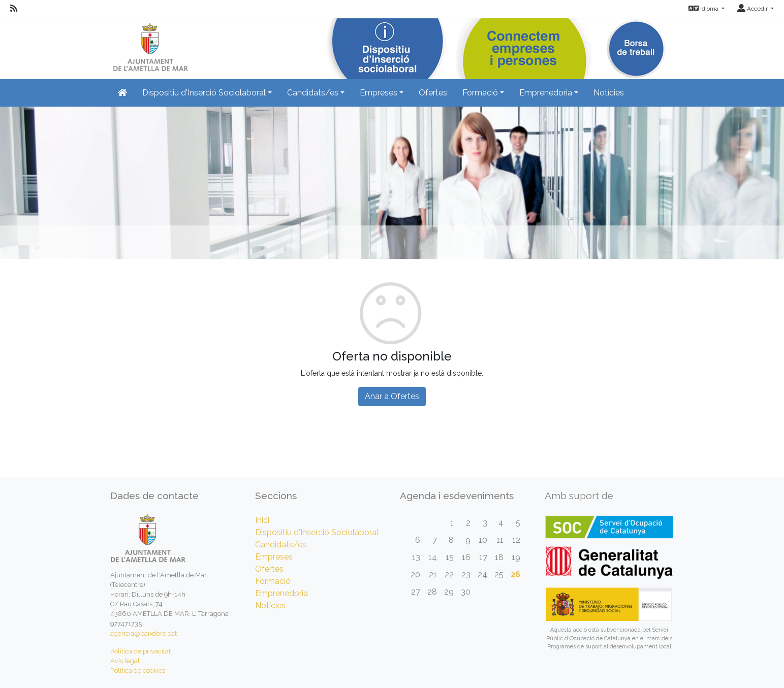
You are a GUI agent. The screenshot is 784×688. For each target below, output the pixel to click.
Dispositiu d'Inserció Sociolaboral (317, 532)
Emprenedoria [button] (546, 93)
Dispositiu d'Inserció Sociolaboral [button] (204, 93)
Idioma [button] (704, 9)
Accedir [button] (753, 9)
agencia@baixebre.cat (144, 633)
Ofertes (433, 93)
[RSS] (14, 9)
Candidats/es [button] (313, 93)
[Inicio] (149, 45)
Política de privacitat (140, 651)
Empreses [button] (379, 93)
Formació (273, 581)
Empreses (274, 557)
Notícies (609, 93)
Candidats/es (281, 545)
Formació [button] (480, 93)
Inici (262, 520)
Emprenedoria (281, 593)
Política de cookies (138, 670)
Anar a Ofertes (392, 396)
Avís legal (125, 661)
